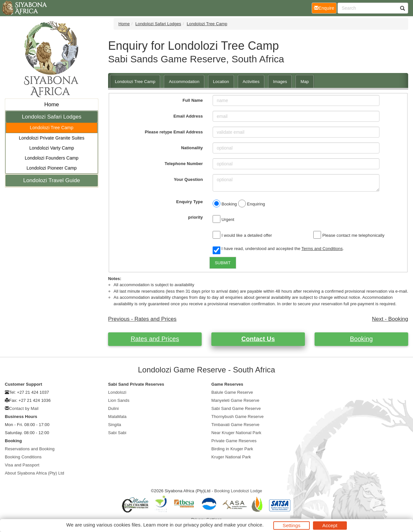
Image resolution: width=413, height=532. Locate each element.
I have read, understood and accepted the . (278, 249)
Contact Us (258, 339)
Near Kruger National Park (236, 433)
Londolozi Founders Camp (52, 158)
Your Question (188, 179)
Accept (330, 525)
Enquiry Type (190, 202)
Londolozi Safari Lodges (52, 117)
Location (221, 82)
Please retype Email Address (174, 132)
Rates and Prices (155, 339)
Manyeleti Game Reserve (235, 400)
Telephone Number (184, 164)
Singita (115, 425)
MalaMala (117, 417)
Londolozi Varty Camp (52, 148)
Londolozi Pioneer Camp (52, 168)
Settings (292, 525)
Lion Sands (119, 400)
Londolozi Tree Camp (52, 128)
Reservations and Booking (30, 449)
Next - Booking (390, 319)
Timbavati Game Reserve (235, 425)
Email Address (188, 116)
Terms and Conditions (322, 249)
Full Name (193, 100)
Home (52, 104)
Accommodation (184, 82)
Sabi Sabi (117, 433)
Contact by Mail (24, 408)
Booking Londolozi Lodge (238, 491)
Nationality (192, 148)
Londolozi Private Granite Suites (51, 138)
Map (305, 82)
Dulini (113, 408)
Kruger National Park (231, 457)
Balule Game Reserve (232, 392)
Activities (251, 82)
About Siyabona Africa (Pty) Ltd (35, 473)
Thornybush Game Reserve (237, 417)
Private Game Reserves (234, 441)
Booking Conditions (23, 457)
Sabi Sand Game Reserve (236, 408)
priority (196, 217)
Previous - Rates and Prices (142, 319)
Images (280, 82)
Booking (361, 339)
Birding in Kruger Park (232, 449)
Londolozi (117, 392)
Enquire (325, 8)
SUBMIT (223, 263)
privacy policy (198, 525)
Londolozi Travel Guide (52, 180)
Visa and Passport (22, 465)
